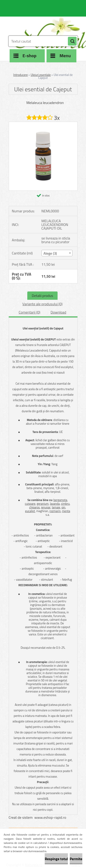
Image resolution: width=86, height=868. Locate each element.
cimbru (65, 504)
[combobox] (57, 253)
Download (58, 312)
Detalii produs (43, 296)
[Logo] (40, 23)
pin (63, 507)
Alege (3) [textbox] (50, 253)
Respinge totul (56, 859)
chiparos (34, 507)
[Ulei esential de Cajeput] (43, 124)
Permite (76, 859)
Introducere (21, 75)
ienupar (46, 507)
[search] (72, 41)
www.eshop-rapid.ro (50, 817)
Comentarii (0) (29, 312)
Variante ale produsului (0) (43, 304)
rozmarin (55, 511)
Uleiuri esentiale (41, 75)
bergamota (60, 500)
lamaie (56, 507)
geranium (43, 504)
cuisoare (30, 504)
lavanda (55, 504)
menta (66, 511)
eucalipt (30, 511)
